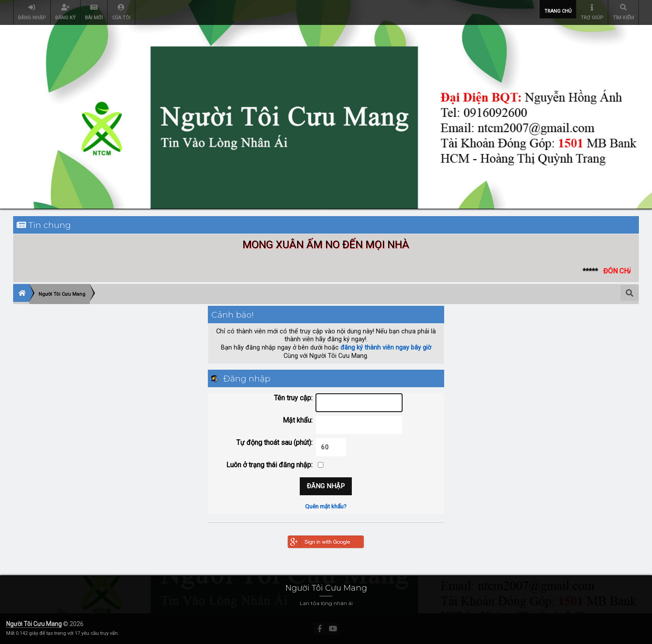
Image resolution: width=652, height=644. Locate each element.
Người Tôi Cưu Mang (34, 624)
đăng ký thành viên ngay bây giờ (386, 348)
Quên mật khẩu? (326, 506)
